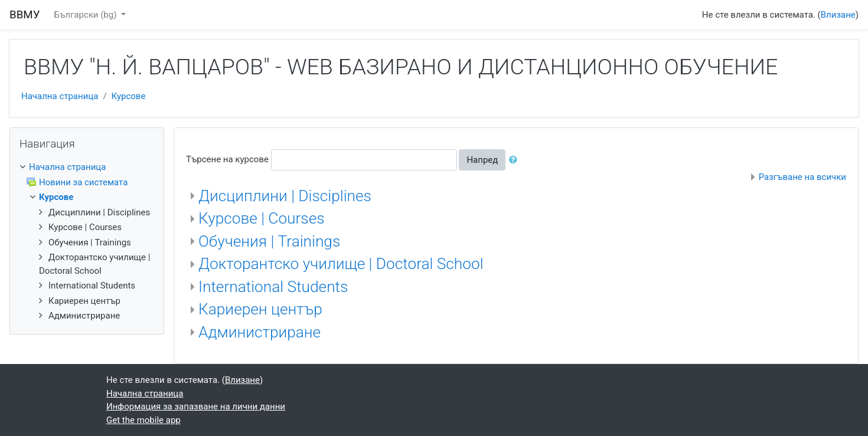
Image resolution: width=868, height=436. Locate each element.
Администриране (260, 332)
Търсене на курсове (227, 159)
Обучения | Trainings (269, 241)
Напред (482, 160)
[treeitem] (87, 167)
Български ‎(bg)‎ (87, 15)
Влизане (838, 15)
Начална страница (60, 96)
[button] (515, 160)
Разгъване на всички (802, 177)
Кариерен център (260, 309)
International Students (273, 287)
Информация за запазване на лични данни (196, 407)
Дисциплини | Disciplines (285, 196)
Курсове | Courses (262, 218)
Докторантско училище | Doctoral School (341, 264)
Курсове (129, 96)
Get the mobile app (143, 420)
